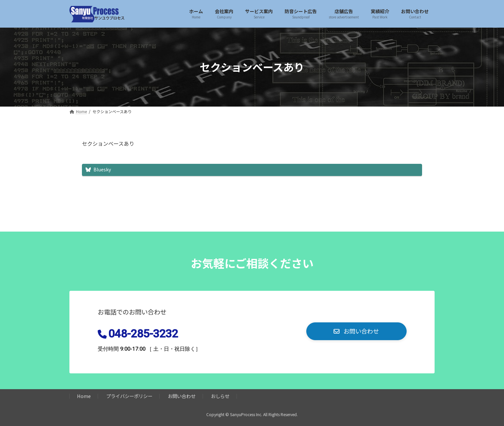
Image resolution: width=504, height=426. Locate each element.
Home (84, 396)
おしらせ (220, 396)
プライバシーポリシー (129, 396)
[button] (356, 331)
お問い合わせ (182, 396)
